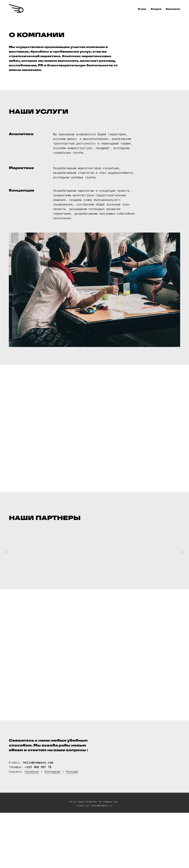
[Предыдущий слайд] (7, 552)
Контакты (173, 9)
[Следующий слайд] (182, 552)
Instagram (52, 772)
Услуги (156, 9)
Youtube (72, 772)
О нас (142, 9)
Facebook (32, 772)
